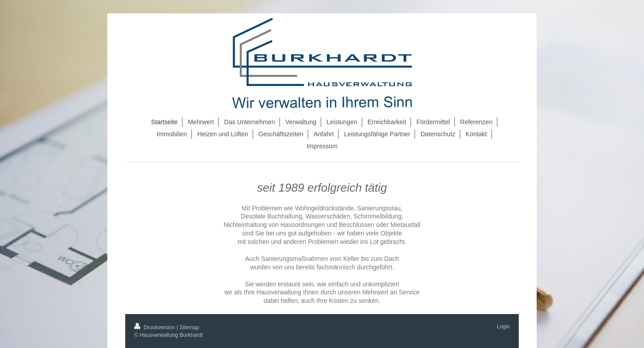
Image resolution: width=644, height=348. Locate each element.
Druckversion (155, 327)
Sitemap (189, 327)
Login (503, 327)
